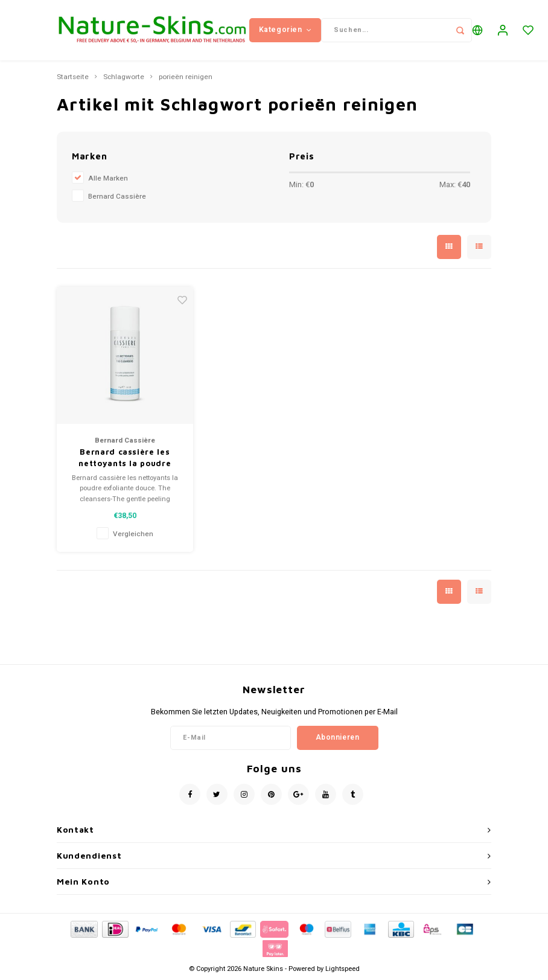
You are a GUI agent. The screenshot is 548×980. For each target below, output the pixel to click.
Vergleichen (133, 534)
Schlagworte (124, 77)
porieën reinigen (186, 77)
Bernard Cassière (117, 197)
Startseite (73, 77)
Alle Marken (108, 178)
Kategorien (285, 30)
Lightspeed (342, 969)
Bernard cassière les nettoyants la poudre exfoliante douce (125, 458)
